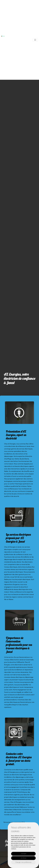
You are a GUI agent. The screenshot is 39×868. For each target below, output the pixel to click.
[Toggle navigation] (35, 40)
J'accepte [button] (23, 854)
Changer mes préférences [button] (23, 862)
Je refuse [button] (23, 858)
